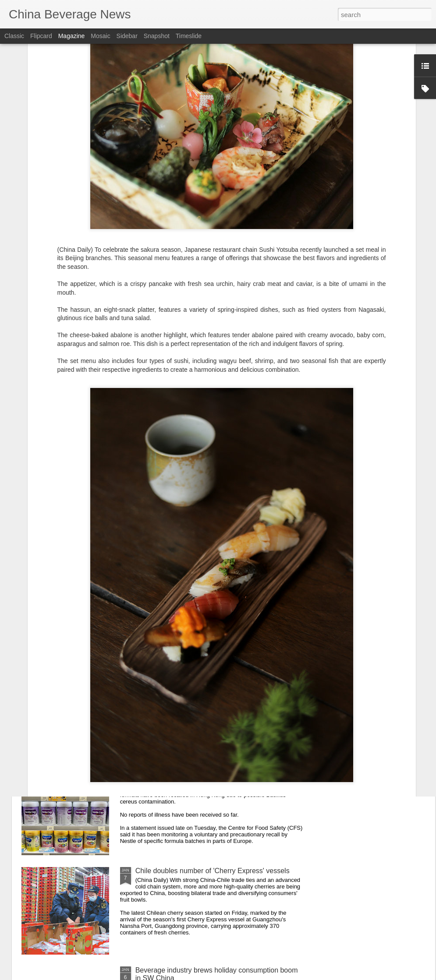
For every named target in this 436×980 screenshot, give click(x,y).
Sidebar (127, 36)
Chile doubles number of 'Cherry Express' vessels (213, 871)
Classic (14, 36)
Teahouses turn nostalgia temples (188, 672)
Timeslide (189, 36)
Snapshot (157, 36)
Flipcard (41, 36)
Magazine (72, 36)
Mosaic (100, 36)
